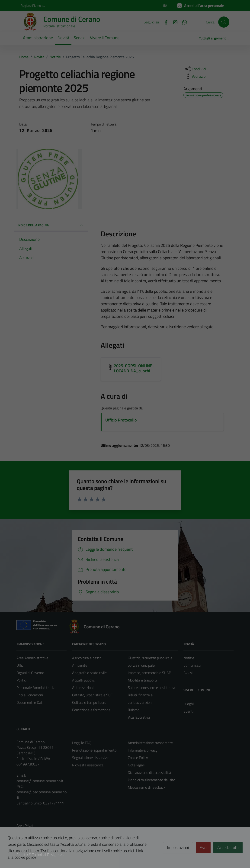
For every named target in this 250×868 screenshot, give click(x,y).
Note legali (136, 765)
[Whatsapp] (183, 22)
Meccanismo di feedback (147, 787)
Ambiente (80, 665)
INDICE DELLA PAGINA (51, 225)
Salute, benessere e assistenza (151, 688)
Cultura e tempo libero (89, 702)
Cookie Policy (138, 758)
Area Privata (26, 826)
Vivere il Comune (105, 38)
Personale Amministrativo (36, 688)
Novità (63, 38)
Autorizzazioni (83, 688)
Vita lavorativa (139, 717)
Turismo (134, 710)
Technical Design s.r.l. (48, 855)
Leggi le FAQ (82, 743)
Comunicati (192, 665)
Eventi (188, 711)
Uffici (20, 665)
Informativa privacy (143, 750)
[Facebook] (164, 22)
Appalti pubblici (84, 680)
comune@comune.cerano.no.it (40, 781)
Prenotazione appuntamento (94, 750)
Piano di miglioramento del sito (151, 780)
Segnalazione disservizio (91, 758)
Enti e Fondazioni (30, 695)
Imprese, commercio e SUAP (149, 673)
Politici (21, 680)
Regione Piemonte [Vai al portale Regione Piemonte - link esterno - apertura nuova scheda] (33, 5)
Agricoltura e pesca (87, 658)
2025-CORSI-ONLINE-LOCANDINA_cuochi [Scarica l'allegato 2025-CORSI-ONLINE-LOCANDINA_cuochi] (134, 368)
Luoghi (189, 704)
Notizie (189, 658)
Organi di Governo (30, 673)
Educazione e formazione (91, 710)
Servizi (80, 38)
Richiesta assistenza (88, 765)
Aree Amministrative (32, 658)
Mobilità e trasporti (142, 680)
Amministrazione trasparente (150, 743)
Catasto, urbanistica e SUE (92, 695)
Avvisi (188, 673)
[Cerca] (224, 22)
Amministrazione (38, 38)
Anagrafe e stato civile (89, 673)
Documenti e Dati (30, 702)
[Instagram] (173, 22)
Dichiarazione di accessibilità (149, 772)
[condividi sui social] (195, 69)
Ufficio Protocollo (121, 420)
